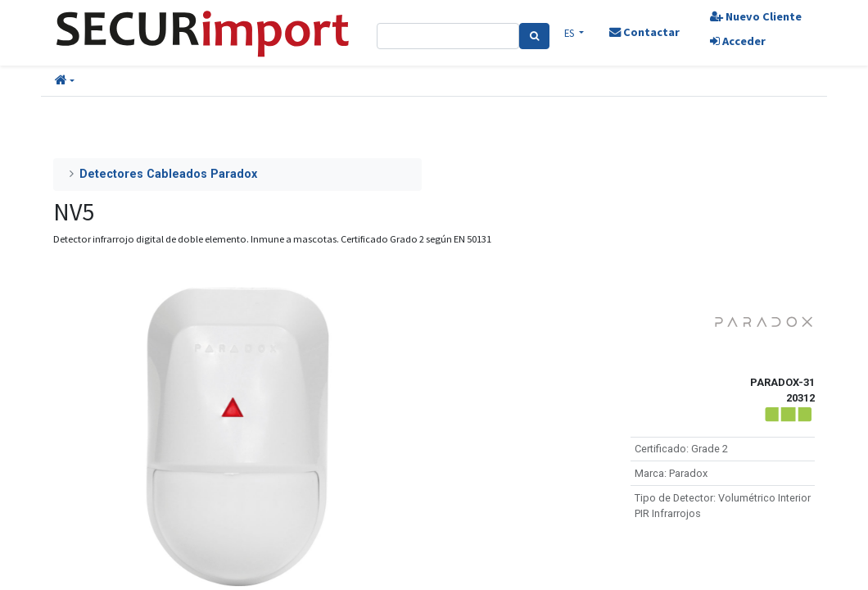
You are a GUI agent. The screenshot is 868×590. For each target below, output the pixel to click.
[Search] (534, 36)
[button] (65, 81)
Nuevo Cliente (756, 16)
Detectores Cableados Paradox (168, 174)
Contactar (644, 32)
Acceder (738, 41)
